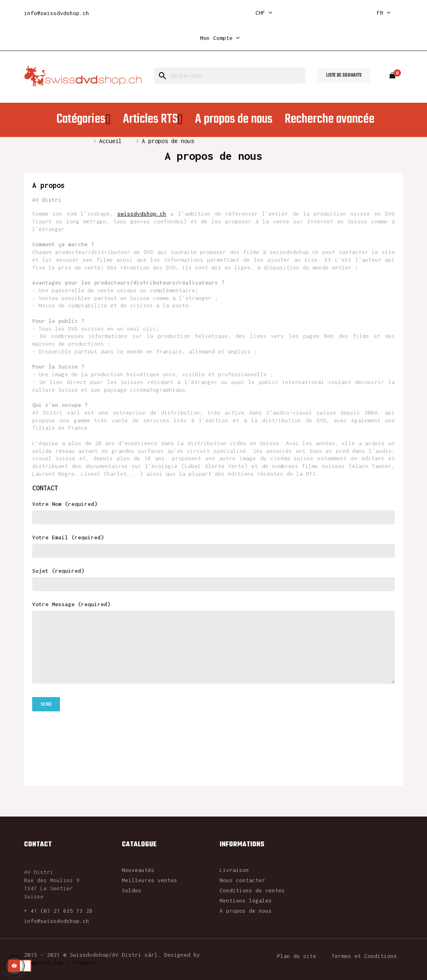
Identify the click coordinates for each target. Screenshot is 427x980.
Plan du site (297, 956)
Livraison (234, 870)
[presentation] (94, 734)
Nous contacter (242, 880)
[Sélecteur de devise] (264, 13)
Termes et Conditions (364, 956)
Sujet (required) (213, 579)
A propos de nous (246, 911)
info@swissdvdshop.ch (57, 13)
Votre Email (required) (213, 546)
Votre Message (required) (213, 642)
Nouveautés (138, 870)
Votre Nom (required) (213, 512)
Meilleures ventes (150, 880)
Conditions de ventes (252, 890)
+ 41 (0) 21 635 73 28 (58, 911)
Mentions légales (246, 901)
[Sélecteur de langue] (384, 13)
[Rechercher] (230, 76)
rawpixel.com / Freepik (60, 962)
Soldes (132, 890)
